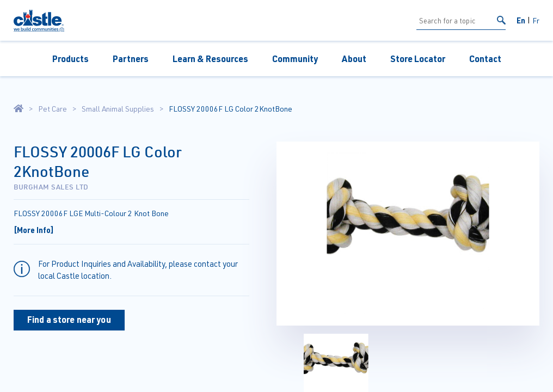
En (521, 20)
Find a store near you (69, 319)
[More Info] (34, 230)
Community (295, 59)
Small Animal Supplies (118, 109)
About (354, 59)
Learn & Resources (210, 59)
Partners (131, 59)
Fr (536, 20)
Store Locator (418, 59)
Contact (485, 59)
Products (70, 59)
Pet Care (53, 109)
